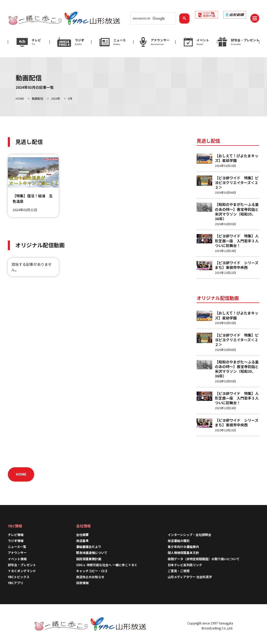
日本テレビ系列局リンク (185, 565)
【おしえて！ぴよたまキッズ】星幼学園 (237, 158)
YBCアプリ (16, 583)
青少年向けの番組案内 (183, 547)
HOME (21, 474)
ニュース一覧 (17, 547)
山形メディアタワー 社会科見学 (190, 577)
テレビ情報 (16, 535)
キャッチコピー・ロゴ (92, 571)
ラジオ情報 (16, 541)
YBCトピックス (19, 577)
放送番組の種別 (179, 541)
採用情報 (82, 583)
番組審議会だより (89, 547)
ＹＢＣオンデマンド (22, 571)
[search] (152, 18)
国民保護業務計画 (89, 559)
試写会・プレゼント (22, 565)
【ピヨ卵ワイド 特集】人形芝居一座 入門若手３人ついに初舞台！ (237, 241)
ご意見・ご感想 (179, 571)
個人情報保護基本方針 (183, 553)
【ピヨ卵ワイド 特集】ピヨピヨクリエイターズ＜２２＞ (237, 182)
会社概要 (82, 535)
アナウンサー (17, 553)
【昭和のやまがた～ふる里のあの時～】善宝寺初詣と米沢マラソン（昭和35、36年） (237, 211)
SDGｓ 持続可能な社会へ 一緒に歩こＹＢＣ (107, 565)
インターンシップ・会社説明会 (189, 535)
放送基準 (82, 541)
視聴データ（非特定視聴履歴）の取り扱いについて (204, 559)
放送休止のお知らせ (90, 577)
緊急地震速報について (92, 553)
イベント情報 (17, 559)
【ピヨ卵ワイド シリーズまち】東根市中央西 (237, 265)
